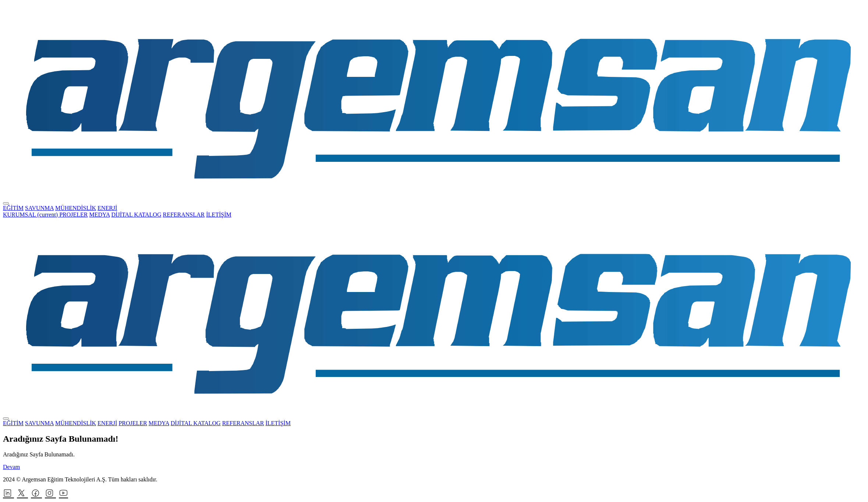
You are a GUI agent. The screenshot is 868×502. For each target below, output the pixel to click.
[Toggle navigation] (6, 203)
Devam (11, 467)
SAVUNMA (39, 208)
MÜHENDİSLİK (76, 208)
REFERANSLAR (184, 215)
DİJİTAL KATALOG (137, 215)
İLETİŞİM (219, 215)
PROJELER (73, 215)
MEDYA (100, 215)
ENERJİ (107, 208)
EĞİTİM (13, 208)
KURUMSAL (31, 215)
